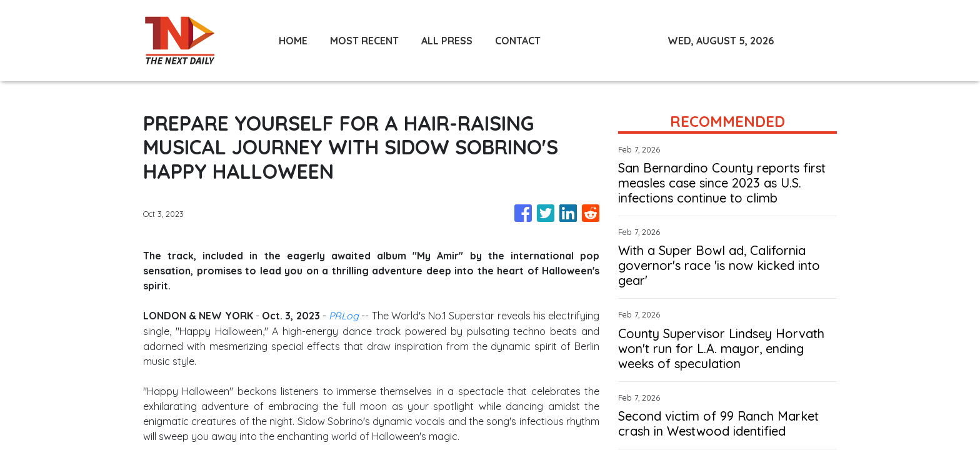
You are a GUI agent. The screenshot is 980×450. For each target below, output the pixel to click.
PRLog (344, 316)
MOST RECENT (364, 41)
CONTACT (518, 41)
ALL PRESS (447, 41)
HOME (293, 41)
